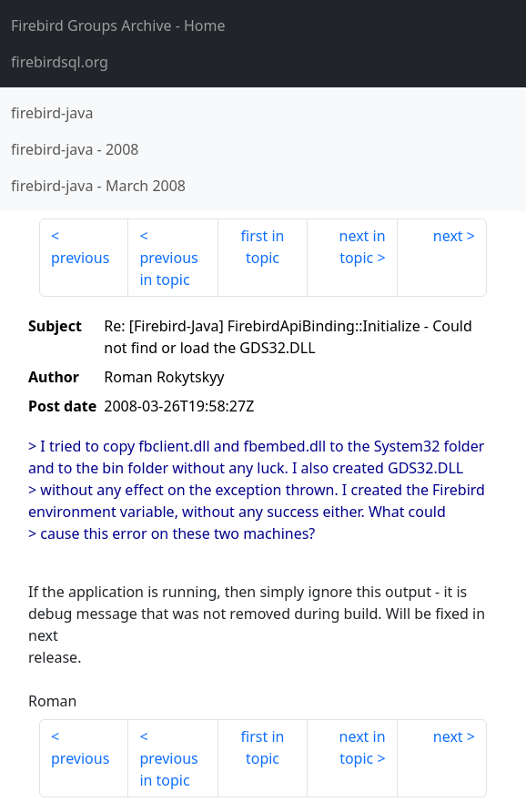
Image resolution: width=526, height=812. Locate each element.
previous (80, 258)
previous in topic (168, 269)
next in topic (363, 247)
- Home (118, 25)
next (448, 236)
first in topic (263, 247)
